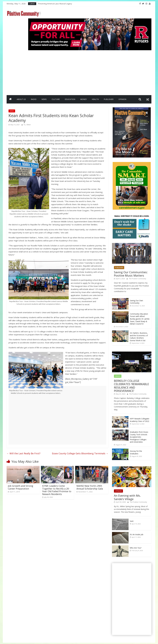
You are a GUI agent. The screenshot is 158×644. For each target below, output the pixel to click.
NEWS (44, 99)
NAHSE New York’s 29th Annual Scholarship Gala (90, 487)
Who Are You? (136, 548)
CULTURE (56, 99)
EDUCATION (70, 99)
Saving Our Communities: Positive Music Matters (131, 274)
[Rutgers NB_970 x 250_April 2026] (90, 20)
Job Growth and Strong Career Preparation (21, 487)
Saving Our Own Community (136, 302)
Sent (132, 521)
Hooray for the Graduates (136, 452)
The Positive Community (137, 279)
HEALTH (95, 99)
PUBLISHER (109, 99)
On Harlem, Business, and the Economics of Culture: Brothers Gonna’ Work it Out (139, 337)
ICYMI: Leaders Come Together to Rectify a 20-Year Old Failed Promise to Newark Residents (57, 490)
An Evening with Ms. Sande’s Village (127, 497)
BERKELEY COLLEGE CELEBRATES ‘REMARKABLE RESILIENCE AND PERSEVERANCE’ (131, 386)
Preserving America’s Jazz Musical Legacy (55, 4)
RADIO (34, 99)
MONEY (84, 99)
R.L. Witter (27, 125)
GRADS (118, 376)
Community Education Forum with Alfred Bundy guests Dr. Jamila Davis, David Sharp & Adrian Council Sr (140, 319)
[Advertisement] (90, 72)
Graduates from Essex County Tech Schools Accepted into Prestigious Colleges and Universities (139, 437)
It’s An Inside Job (137, 534)
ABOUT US (21, 99)
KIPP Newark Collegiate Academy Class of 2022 (140, 420)
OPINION (122, 99)
